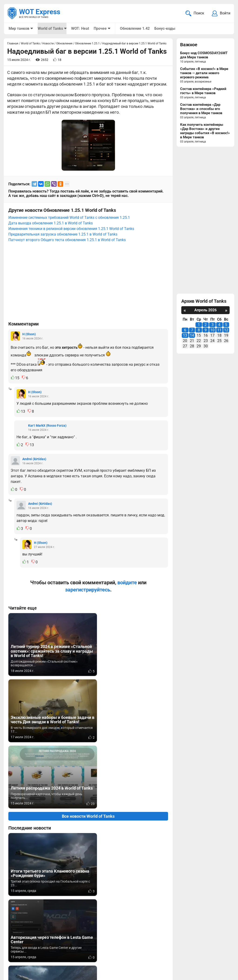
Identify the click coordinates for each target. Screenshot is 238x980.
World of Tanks (50, 28)
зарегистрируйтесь (88, 590)
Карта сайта (219, 948)
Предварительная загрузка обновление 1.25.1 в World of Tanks (63, 235)
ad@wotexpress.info (64, 954)
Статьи (106, 954)
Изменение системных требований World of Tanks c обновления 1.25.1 (69, 218)
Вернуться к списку (88, 853)
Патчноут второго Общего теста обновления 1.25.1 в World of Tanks (67, 240)
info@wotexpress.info (46, 948)
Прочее (100, 28)
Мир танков (19, 28)
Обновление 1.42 (134, 28)
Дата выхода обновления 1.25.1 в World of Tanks (51, 224)
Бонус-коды (164, 28)
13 (185, 336)
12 (226, 331)
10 (212, 331)
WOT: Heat (80, 28)
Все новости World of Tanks (88, 684)
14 (192, 336)
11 (219, 331)
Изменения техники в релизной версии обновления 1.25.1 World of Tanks (71, 229)
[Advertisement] (88, 284)
